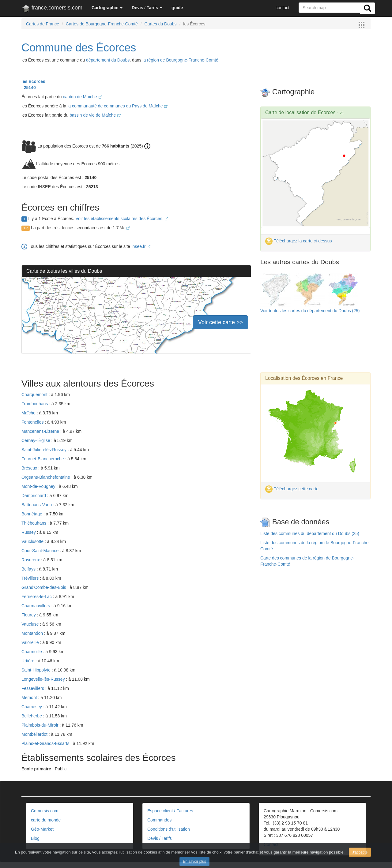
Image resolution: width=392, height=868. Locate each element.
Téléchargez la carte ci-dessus (299, 241)
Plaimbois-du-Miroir (40, 725)
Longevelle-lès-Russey (44, 679)
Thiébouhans (34, 523)
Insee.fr (141, 246)
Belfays (29, 569)
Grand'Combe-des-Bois (44, 587)
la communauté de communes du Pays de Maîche (117, 106)
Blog (35, 838)
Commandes (159, 820)
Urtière (28, 661)
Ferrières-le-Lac (37, 597)
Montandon (33, 633)
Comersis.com (45, 811)
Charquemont (35, 395)
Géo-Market (42, 829)
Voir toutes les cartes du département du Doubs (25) (310, 311)
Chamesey (32, 707)
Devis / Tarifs (160, 838)
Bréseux (30, 468)
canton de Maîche (82, 97)
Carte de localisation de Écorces (300, 112)
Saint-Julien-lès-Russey (45, 450)
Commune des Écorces (79, 48)
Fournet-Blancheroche (43, 459)
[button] (107, 8)
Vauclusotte (33, 541)
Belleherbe (32, 716)
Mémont (30, 698)
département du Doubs (108, 60)
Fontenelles (33, 422)
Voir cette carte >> (221, 322)
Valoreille (31, 642)
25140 (29, 88)
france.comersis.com (52, 9)
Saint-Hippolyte (37, 670)
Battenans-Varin (37, 505)
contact (283, 8)
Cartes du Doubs (161, 24)
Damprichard (34, 496)
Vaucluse (31, 624)
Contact (271, 844)
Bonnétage (32, 514)
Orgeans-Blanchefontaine (46, 477)
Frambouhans (35, 404)
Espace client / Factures (170, 811)
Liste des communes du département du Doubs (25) (310, 533)
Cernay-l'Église (36, 440)
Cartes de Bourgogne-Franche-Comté (102, 24)
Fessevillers (33, 688)
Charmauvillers (36, 606)
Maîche (29, 413)
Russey (29, 532)
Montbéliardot (35, 734)
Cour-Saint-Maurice (41, 551)
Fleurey (29, 615)
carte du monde (46, 820)
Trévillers (31, 578)
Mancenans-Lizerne (41, 431)
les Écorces (33, 81)
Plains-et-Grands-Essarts (46, 743)
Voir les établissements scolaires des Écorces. (122, 219)
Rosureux (31, 560)
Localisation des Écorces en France (304, 378)
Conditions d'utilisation (169, 829)
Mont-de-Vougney (39, 486)
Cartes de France (43, 24)
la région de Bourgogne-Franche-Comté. (181, 60)
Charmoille (32, 652)
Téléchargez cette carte (292, 489)
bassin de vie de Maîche (95, 115)
